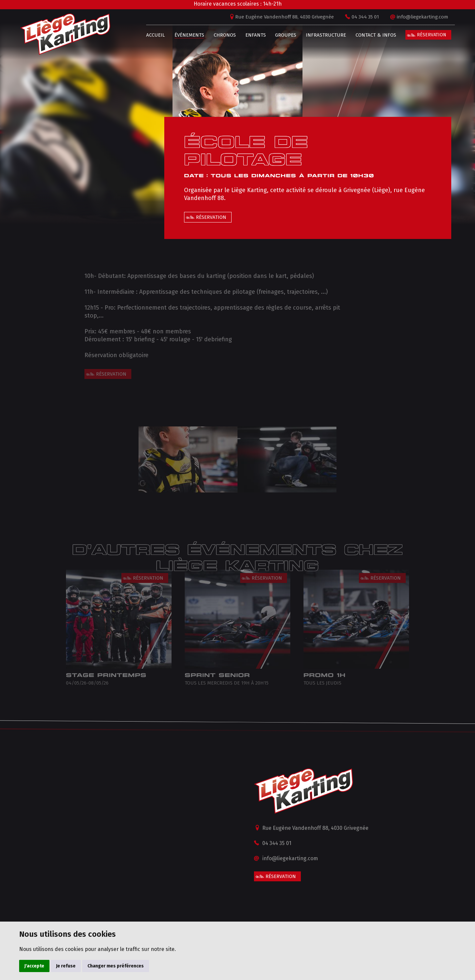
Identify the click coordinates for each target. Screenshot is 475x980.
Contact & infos (372, 35)
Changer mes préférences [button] (116, 966)
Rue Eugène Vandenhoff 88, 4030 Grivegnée (281, 17)
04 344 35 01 (362, 17)
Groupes (282, 35)
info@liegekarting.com (419, 17)
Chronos (221, 35)
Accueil (152, 35)
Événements (186, 35)
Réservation (428, 35)
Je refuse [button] (66, 966)
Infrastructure (322, 35)
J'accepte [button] (34, 966)
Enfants (252, 35)
